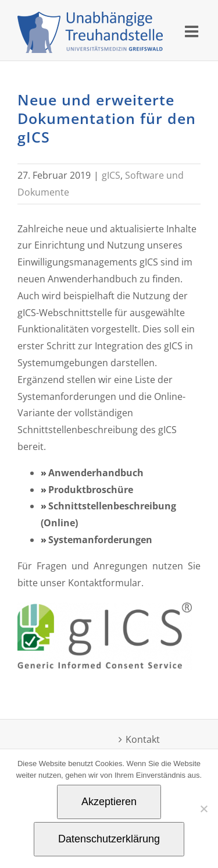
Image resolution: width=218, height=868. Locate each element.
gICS (111, 175)
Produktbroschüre (91, 490)
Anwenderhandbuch (96, 473)
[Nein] (203, 809)
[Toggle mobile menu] (193, 31)
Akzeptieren (109, 802)
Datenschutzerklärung (109, 839)
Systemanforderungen (100, 540)
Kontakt (143, 739)
